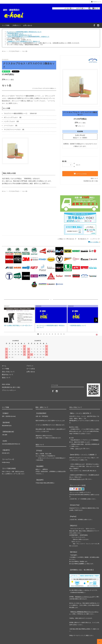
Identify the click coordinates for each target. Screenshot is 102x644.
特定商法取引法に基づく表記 (11, 387)
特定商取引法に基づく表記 (91, 181)
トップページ (95, 239)
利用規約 (96, 440)
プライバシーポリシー (9, 390)
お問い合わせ (28, 25)
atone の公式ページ (78, 479)
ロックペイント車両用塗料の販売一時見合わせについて (24, 32)
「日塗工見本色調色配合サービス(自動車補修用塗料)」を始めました (28, 37)
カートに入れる (80, 174)
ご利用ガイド (16, 25)
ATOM (8, 384)
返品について (94, 178)
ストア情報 (6, 25)
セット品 (25, 51)
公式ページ (78, 449)
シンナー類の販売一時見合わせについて (19, 35)
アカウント (96, 2)
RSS (3, 384)
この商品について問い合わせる (67, 239)
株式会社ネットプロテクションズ (84, 597)
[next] (96, 320)
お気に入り (80, 126)
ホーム (4, 51)
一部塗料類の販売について (15, 33)
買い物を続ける (84, 239)
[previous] (6, 320)
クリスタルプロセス (14, 51)
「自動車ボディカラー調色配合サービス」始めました (23, 41)
